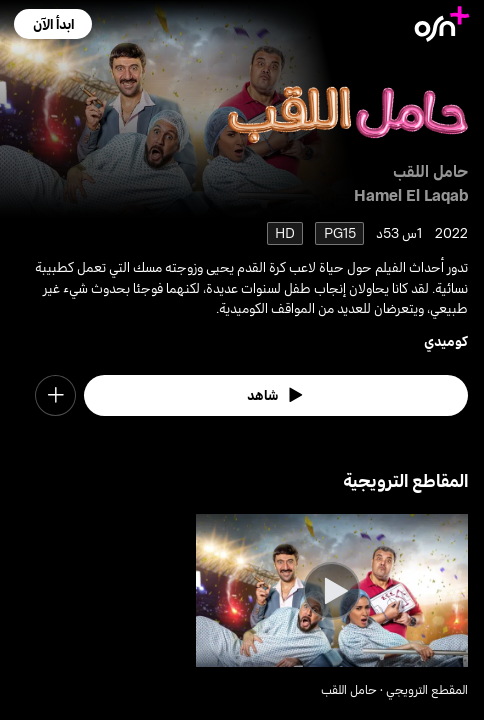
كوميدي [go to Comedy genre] (446, 340)
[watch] (275, 395)
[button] (53, 24)
